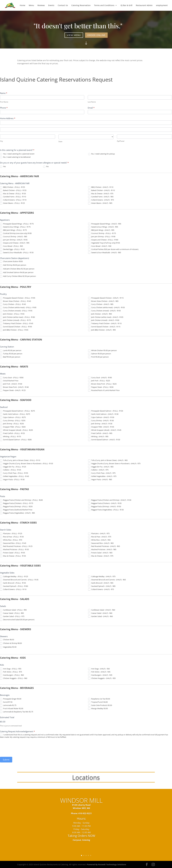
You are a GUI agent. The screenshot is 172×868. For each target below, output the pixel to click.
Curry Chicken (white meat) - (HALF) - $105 (106, 308)
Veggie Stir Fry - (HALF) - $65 (101, 467)
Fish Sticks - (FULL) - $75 (11, 672)
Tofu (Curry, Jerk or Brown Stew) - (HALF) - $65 (108, 460)
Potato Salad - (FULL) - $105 (12, 553)
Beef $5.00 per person (10, 357)
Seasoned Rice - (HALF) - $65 (101, 543)
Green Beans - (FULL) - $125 (12, 203)
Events (51, 6)
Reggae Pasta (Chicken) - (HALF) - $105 (105, 503)
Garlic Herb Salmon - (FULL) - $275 (15, 414)
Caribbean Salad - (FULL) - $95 (13, 610)
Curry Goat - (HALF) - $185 (100, 378)
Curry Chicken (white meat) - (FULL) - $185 (18, 308)
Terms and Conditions (104, 6)
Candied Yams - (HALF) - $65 (101, 197)
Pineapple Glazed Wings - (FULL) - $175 (17, 224)
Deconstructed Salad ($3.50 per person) (17, 620)
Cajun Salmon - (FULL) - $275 (13, 417)
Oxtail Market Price (9, 381)
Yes (3, 167)
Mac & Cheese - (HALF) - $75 (101, 194)
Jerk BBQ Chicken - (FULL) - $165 (14, 330)
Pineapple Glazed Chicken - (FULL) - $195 (18, 298)
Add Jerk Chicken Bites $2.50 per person (17, 269)
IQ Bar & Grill (126, 6)
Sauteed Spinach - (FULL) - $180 (14, 586)
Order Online (96, 35)
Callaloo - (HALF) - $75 (98, 470)
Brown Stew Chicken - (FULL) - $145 (15, 301)
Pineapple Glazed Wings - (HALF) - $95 (105, 224)
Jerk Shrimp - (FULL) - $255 (12, 424)
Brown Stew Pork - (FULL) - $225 (102, 384)
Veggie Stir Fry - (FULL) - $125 (13, 467)
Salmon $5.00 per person (100, 354)
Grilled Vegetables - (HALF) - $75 (102, 476)
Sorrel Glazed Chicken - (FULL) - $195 (16, 327)
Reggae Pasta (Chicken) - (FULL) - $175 (17, 503)
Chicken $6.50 (7, 640)
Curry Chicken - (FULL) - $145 (13, 304)
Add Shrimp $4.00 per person (13, 265)
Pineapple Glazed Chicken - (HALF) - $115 (106, 298)
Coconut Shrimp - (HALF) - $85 (14, 237)
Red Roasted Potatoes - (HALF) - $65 (104, 546)
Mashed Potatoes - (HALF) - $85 (102, 550)
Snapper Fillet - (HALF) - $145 (101, 427)
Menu (31, 6)
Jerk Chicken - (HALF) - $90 (100, 314)
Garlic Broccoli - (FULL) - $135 (13, 583)
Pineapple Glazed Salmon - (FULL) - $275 (17, 411)
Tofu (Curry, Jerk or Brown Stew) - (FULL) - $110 (20, 460)
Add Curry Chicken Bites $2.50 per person (18, 276)
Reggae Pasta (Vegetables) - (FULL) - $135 (106, 510)
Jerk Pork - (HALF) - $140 (11, 384)
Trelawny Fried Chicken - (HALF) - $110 (105, 324)
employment (162, 6)
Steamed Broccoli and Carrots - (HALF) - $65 (107, 580)
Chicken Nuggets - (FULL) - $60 (14, 678)
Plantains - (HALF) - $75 (99, 534)
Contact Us (63, 6)
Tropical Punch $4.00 (98, 702)
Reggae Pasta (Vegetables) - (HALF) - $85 (17, 513)
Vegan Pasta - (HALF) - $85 (100, 480)
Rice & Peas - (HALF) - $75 (100, 537)
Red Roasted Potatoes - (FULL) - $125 (16, 546)
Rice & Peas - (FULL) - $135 (12, 537)
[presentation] (20, 748)
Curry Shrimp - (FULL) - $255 (13, 421)
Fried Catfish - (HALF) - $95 (100, 433)
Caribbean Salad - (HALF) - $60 (102, 610)
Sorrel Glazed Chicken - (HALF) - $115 (104, 327)
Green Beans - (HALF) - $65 (100, 203)
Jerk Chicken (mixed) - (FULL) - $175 (15, 320)
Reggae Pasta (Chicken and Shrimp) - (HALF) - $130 (110, 500)
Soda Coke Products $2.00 (100, 705)
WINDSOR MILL (81, 805)
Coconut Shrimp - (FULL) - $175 (102, 233)
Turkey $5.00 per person (11, 354)
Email (91, 108)
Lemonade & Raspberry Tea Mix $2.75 (17, 712)
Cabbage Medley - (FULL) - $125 (14, 577)
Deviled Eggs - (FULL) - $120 (12, 249)
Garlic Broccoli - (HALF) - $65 (101, 583)
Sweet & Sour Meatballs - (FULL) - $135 (17, 253)
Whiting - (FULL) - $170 (10, 437)
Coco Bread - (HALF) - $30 (100, 246)
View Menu (74, 35)
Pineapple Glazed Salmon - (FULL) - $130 (106, 411)
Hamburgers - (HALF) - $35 (100, 675)
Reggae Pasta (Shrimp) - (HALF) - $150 (105, 507)
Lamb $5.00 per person (11, 351)
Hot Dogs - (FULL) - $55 (11, 669)
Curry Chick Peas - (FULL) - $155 (14, 473)
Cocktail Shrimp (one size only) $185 (16, 233)
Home (23, 6)
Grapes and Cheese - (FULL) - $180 (103, 240)
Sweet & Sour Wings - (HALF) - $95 (103, 227)
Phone (4, 108)
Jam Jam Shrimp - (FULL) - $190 (102, 237)
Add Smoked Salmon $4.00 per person (17, 273)
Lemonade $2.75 (8, 705)
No (46, 167)
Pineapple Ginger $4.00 (11, 699)
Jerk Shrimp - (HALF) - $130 (100, 424)
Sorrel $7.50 (6, 702)
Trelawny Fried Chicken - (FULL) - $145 (17, 324)
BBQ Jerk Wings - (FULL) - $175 (13, 230)
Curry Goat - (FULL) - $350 (12, 378)
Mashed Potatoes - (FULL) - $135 (14, 550)
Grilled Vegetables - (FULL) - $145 (14, 476)
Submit (6, 760)
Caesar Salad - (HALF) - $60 (100, 613)
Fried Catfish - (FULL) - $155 (12, 433)
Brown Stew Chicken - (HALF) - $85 (103, 301)
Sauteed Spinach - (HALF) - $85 (102, 586)
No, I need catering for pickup (101, 154)
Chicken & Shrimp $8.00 (11, 643)
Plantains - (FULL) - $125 (11, 534)
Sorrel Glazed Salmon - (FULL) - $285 (16, 440)
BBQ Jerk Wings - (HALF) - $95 (101, 230)
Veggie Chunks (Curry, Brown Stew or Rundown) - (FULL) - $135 (26, 464)
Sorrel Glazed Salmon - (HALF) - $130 (104, 440)
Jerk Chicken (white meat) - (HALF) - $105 (106, 317)
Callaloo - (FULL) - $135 (10, 470)
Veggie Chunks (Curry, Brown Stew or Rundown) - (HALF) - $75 (114, 464)
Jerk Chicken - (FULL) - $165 (12, 314)
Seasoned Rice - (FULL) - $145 (13, 543)
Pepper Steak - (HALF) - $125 (13, 390)
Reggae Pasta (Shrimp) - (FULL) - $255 (16, 507)
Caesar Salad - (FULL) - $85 (12, 613)
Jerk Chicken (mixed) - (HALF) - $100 (104, 320)
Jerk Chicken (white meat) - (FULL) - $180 (17, 317)
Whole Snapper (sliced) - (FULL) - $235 (16, 430)
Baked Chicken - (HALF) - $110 (101, 190)
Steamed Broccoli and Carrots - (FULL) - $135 (19, 580)
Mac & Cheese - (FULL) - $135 (13, 194)
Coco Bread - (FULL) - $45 (11, 246)
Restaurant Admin (144, 6)
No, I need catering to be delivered (15, 157)
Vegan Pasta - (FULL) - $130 (12, 480)
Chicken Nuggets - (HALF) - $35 (102, 678)
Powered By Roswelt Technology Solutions (106, 864)
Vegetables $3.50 (8, 647)
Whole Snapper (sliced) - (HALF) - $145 (105, 430)
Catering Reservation (81, 6)
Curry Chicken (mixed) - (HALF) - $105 (104, 311)
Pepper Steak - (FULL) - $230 (101, 387)
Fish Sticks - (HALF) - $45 (99, 672)
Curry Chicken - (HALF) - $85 (101, 304)
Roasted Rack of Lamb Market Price (104, 390)
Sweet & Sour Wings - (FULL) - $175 (15, 227)
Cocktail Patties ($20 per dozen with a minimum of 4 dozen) (113, 249)
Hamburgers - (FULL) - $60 (12, 675)
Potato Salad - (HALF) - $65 (100, 553)
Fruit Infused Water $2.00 (12, 709)
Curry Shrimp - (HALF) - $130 (101, 421)
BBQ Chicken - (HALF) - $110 (101, 187)
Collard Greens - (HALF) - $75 (101, 200)
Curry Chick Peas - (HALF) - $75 (102, 473)
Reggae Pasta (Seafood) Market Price (16, 510)
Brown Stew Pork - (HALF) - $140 (14, 387)
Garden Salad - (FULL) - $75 (12, 616)
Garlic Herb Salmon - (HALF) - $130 (103, 414)
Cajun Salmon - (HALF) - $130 (101, 417)
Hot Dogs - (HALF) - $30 (99, 669)
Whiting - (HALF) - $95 (98, 437)
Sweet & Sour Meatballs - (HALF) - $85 (105, 253)
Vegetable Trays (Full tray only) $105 (104, 243)
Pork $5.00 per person (98, 357)
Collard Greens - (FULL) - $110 (13, 200)
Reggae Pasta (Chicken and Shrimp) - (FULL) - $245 (21, 500)
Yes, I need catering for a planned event (17, 154)
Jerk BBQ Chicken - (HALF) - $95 (102, 330)
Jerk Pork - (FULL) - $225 (99, 381)
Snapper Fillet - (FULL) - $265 (13, 427)
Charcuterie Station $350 (11, 261)
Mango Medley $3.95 (98, 709)
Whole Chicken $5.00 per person (102, 351)
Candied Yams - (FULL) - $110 (13, 197)
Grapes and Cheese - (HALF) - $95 (15, 243)
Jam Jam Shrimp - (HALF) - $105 (14, 240)
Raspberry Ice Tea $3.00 (99, 699)
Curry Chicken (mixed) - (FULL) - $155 (16, 311)
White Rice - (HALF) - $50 (99, 540)
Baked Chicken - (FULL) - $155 (13, 190)
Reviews (41, 6)
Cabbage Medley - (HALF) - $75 (102, 577)
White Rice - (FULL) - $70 (11, 540)
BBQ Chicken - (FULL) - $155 (12, 187)
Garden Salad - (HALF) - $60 (100, 616)
